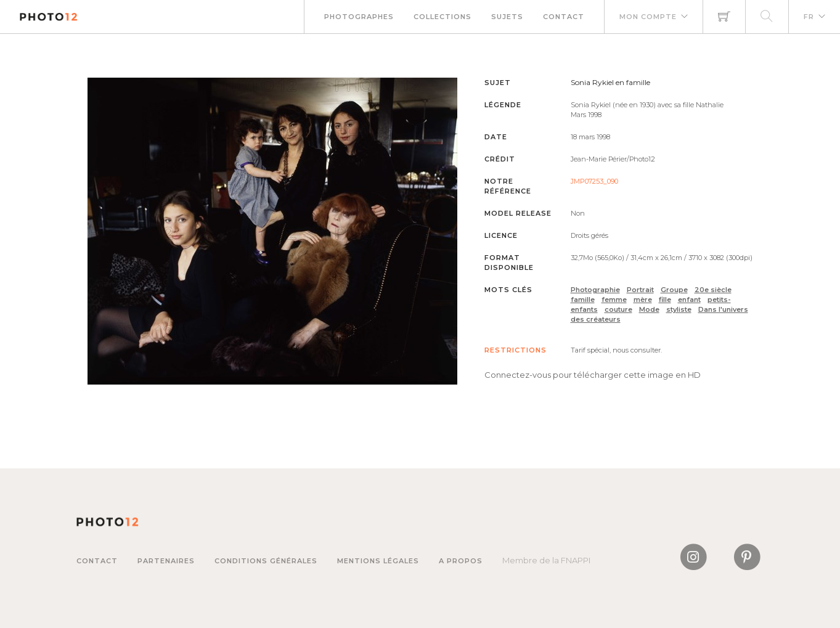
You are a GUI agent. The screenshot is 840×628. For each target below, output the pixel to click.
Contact (564, 17)
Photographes (359, 17)
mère (643, 300)
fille (665, 300)
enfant (689, 300)
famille (583, 300)
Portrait (640, 290)
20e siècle (713, 290)
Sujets (507, 17)
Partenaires (166, 561)
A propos (461, 561)
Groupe (674, 290)
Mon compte (648, 17)
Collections (442, 17)
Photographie (595, 290)
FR (809, 17)
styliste (679, 309)
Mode (649, 309)
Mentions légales (378, 561)
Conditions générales (266, 561)
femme (614, 300)
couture (618, 309)
